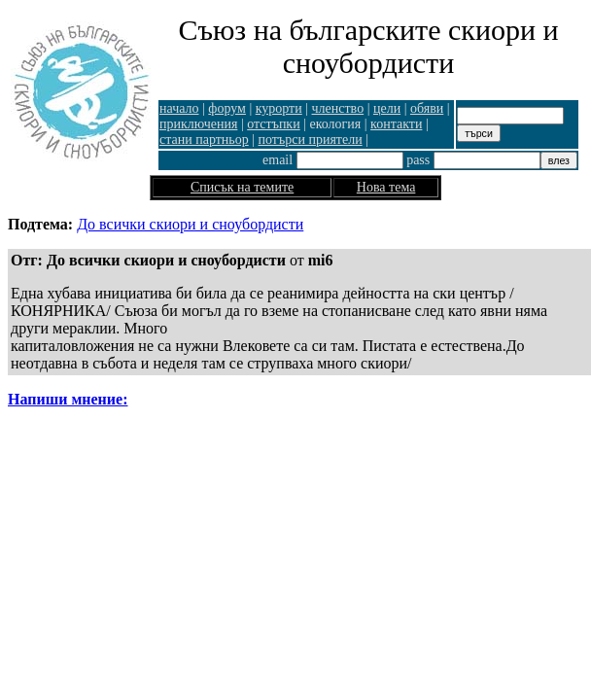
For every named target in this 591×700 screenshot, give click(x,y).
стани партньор (204, 140)
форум (227, 108)
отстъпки (273, 124)
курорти (279, 108)
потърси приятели (311, 140)
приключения (198, 124)
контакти (396, 124)
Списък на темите (242, 187)
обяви (427, 108)
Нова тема (386, 187)
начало (179, 108)
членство (338, 108)
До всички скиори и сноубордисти (190, 224)
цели (387, 108)
